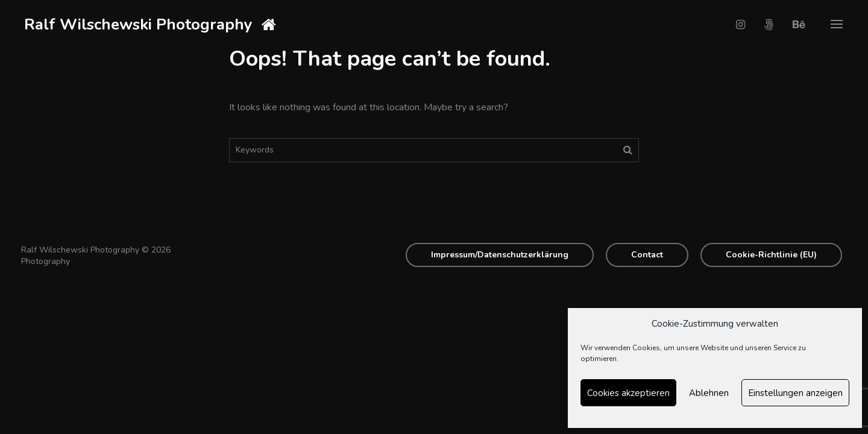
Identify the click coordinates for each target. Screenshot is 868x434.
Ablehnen (709, 393)
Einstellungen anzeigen (795, 393)
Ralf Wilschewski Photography (138, 24)
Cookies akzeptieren (628, 393)
